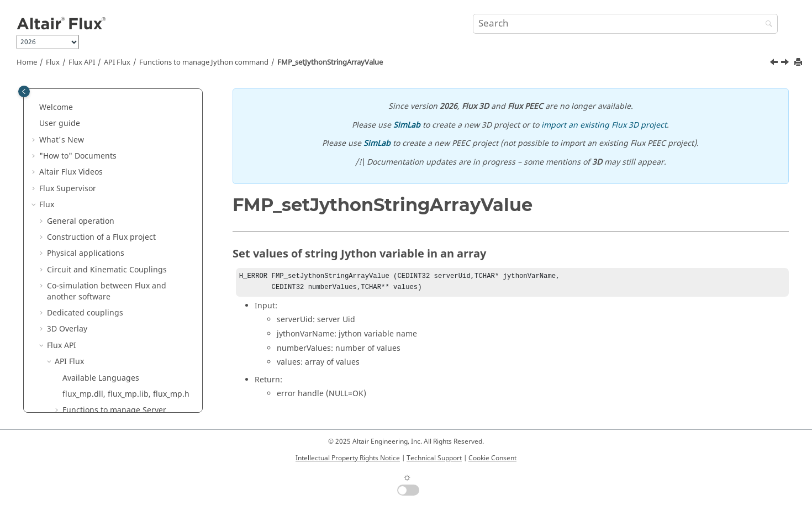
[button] (58, 101)
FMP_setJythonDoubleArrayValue (130, 209)
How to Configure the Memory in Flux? (118, 290)
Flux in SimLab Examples (85, 404)
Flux (53, 62)
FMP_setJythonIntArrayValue (122, 225)
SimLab (407, 125)
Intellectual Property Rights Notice (348, 458)
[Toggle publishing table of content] (24, 91)
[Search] (766, 25)
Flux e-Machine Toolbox (83, 372)
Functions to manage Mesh (113, 101)
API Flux (117, 62)
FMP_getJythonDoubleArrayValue (131, 161)
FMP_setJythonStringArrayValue (330, 62)
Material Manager (73, 355)
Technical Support (434, 458)
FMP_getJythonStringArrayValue (129, 193)
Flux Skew (57, 306)
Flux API (82, 62)
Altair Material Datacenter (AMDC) (102, 339)
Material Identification (81, 323)
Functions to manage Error (112, 274)
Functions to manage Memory (118, 258)
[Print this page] (799, 63)
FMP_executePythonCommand (126, 144)
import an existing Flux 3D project (604, 125)
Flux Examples (65, 388)
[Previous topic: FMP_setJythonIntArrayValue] (775, 64)
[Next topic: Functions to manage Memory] (786, 64)
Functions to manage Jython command (204, 62)
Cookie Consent (492, 458)
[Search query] (625, 24)
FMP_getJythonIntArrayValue (123, 177)
